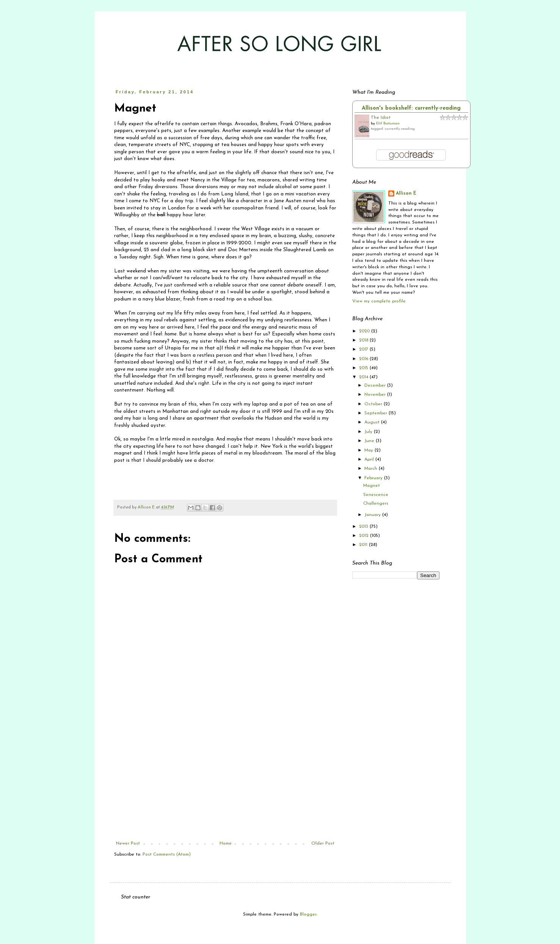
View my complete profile (379, 301)
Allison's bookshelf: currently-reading (411, 108)
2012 (365, 536)
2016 (364, 359)
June (370, 441)
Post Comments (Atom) (167, 854)
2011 (364, 545)
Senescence (376, 495)
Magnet (372, 486)
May (369, 450)
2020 (365, 331)
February (374, 478)
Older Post (323, 843)
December (376, 385)
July (369, 432)
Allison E (406, 194)
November (376, 395)
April (370, 459)
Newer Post (128, 843)
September (376, 413)
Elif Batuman (388, 124)
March (372, 469)
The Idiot (381, 118)
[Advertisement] (225, 784)
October (374, 404)
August (373, 422)
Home (226, 843)
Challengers (376, 503)
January (373, 515)
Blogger (308, 914)
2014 (364, 377)
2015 (364, 368)
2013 (364, 527)
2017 (364, 349)
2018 (364, 340)
